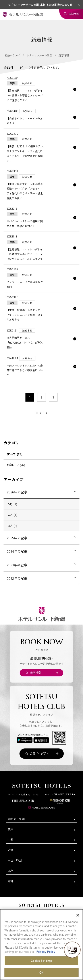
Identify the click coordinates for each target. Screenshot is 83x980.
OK (41, 973)
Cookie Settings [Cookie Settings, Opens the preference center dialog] (42, 961)
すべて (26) (15, 454)
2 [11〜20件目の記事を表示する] (41, 397)
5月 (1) (13, 504)
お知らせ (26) (16, 465)
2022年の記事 (17, 578)
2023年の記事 (17, 565)
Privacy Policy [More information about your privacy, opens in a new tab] (46, 952)
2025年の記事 (17, 538)
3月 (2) (13, 526)
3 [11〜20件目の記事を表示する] (53, 397)
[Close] (78, 915)
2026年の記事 (17, 492)
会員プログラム (39, 753)
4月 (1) (13, 515)
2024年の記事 (17, 551)
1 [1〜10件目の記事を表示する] (30, 397)
